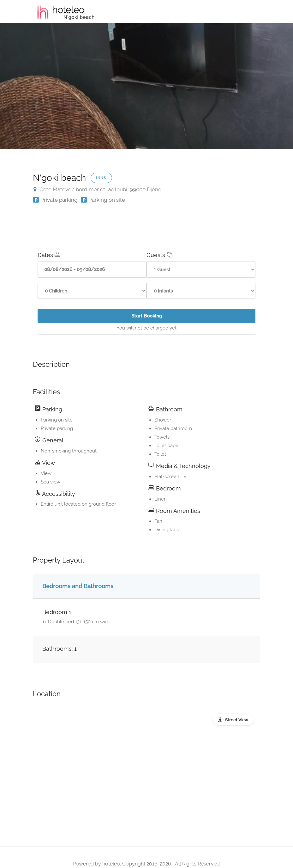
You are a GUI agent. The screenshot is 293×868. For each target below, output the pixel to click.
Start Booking (163, 318)
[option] (146, 86)
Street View (237, 720)
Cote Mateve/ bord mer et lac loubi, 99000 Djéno (97, 189)
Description (51, 364)
